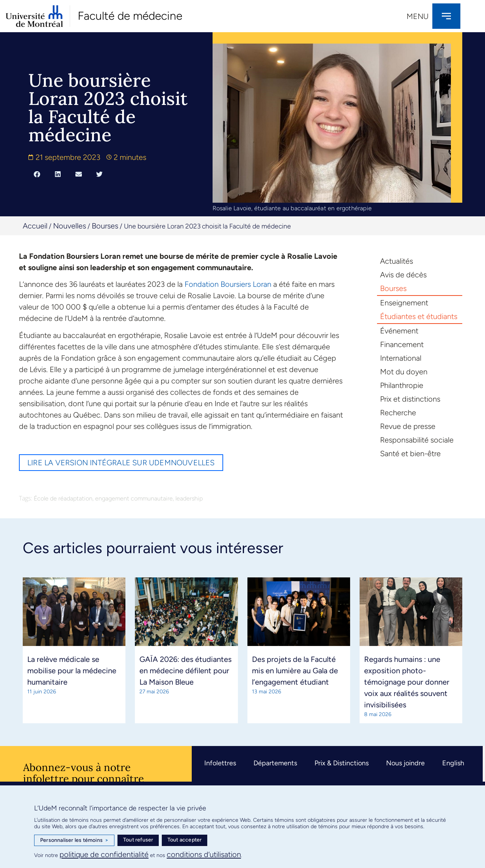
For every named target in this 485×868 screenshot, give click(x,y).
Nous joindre (405, 763)
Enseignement (404, 303)
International (401, 358)
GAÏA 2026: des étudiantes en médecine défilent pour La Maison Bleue (185, 671)
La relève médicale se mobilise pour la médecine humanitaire (72, 671)
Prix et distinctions (410, 399)
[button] (37, 174)
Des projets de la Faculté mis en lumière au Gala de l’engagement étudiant (295, 671)
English (453, 763)
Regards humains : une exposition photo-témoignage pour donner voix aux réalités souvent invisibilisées (407, 682)
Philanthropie (402, 385)
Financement (402, 344)
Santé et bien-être (410, 454)
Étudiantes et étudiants (419, 316)
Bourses (105, 226)
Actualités (397, 261)
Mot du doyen (404, 372)
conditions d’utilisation (204, 854)
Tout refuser (138, 840)
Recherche (398, 413)
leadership (189, 498)
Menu (418, 16)
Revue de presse (408, 426)
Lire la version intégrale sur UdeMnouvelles (121, 463)
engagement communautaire (134, 498)
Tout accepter (185, 840)
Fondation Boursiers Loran (228, 284)
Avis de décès (403, 275)
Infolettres (220, 763)
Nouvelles (70, 226)
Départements (275, 763)
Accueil (35, 226)
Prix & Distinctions (342, 763)
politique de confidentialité (104, 854)
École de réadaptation (63, 498)
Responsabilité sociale (417, 440)
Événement (399, 331)
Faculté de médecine (130, 16)
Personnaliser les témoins (74, 840)
